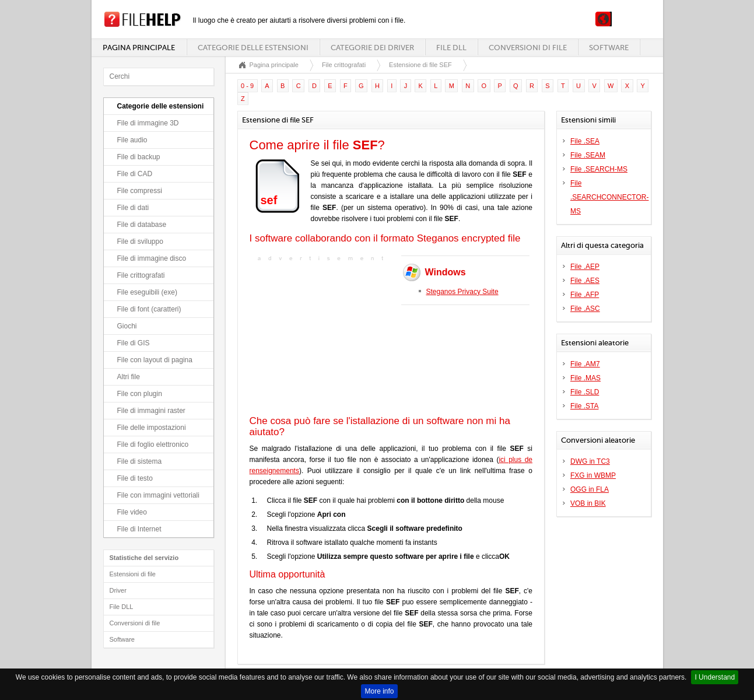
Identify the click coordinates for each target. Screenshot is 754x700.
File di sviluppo (140, 242)
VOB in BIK (588, 503)
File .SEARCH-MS (599, 169)
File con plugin (140, 394)
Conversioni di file (528, 48)
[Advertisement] (322, 337)
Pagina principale (139, 48)
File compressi (140, 191)
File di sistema (140, 461)
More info (379, 691)
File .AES (585, 281)
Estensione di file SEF (420, 65)
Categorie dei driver (372, 48)
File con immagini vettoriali (158, 495)
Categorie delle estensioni (253, 48)
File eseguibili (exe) (147, 292)
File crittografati (141, 275)
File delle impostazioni (152, 428)
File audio (132, 140)
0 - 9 (247, 86)
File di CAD (135, 174)
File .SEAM (588, 155)
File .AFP (585, 295)
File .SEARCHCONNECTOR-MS (609, 197)
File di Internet (139, 529)
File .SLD (585, 392)
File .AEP (585, 267)
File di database (142, 225)
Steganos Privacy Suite (462, 292)
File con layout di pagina (155, 360)
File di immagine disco (152, 258)
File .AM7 (585, 364)
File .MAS (585, 378)
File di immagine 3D (148, 123)
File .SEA (585, 141)
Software (609, 48)
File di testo (135, 478)
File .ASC (585, 309)
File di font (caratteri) (149, 309)
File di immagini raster (151, 411)
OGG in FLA (590, 489)
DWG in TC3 (590, 461)
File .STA (584, 406)
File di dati (133, 208)
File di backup (139, 157)
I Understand (715, 677)
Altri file (129, 377)
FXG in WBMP (593, 475)
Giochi (127, 326)
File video (132, 512)
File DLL (451, 48)
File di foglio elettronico (153, 444)
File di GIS (134, 343)
